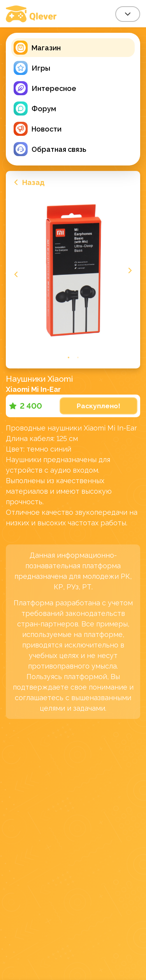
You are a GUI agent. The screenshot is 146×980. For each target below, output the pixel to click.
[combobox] (128, 14)
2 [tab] (78, 357)
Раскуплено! (99, 406)
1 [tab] (69, 357)
